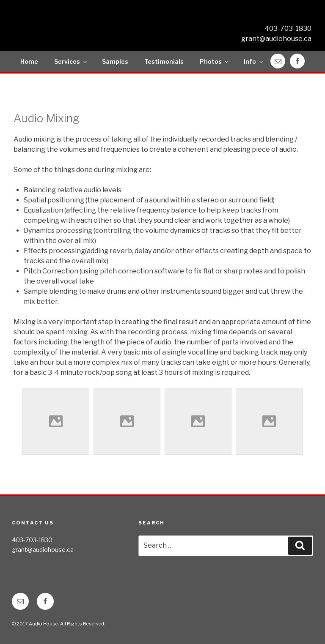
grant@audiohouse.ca (276, 39)
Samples (115, 61)
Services (71, 61)
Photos (215, 61)
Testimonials (164, 61)
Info (254, 61)
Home (29, 61)
